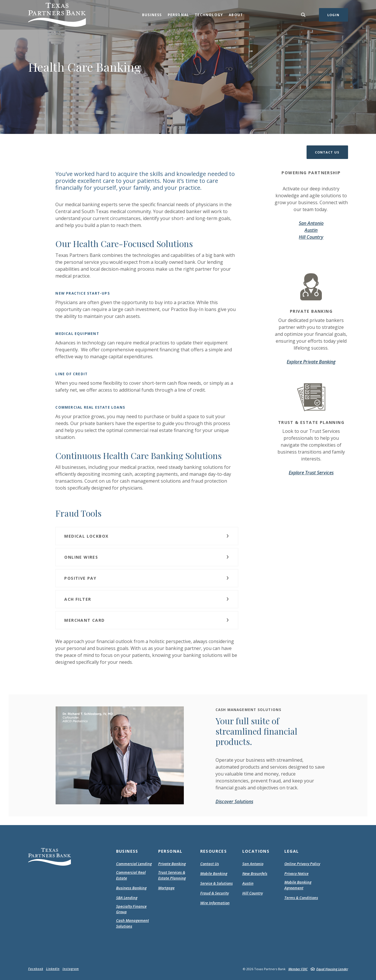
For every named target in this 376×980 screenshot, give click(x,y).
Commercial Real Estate (131, 875)
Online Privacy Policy (302, 864)
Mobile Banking (214, 873)
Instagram (71, 969)
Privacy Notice (296, 874)
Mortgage (166, 888)
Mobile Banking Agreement (301, 885)
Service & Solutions (217, 883)
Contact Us (210, 864)
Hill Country (311, 237)
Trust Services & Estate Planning (172, 875)
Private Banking (172, 864)
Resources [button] (214, 851)
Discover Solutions (234, 801)
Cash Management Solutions (133, 923)
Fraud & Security (215, 893)
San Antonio (311, 223)
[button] (327, 152)
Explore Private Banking (311, 362)
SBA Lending (127, 898)
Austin (311, 230)
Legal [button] (292, 851)
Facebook (36, 969)
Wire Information (215, 903)
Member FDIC (298, 969)
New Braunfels (255, 873)
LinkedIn (53, 969)
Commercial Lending (134, 864)
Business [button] (152, 15)
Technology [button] (209, 15)
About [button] (236, 15)
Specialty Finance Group (131, 909)
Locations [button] (256, 851)
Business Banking (131, 888)
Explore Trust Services (311, 473)
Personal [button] (178, 15)
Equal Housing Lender (332, 969)
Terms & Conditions (301, 898)
